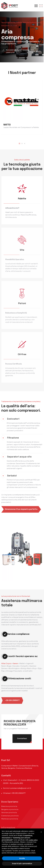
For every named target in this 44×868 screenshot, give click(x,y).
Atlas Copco (6, 663)
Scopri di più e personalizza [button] (22, 863)
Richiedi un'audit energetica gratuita (20, 54)
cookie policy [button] (33, 840)
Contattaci (22, 739)
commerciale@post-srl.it (20, 790)
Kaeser (15, 663)
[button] (19, 143)
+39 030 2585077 (18, 795)
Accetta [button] (22, 858)
